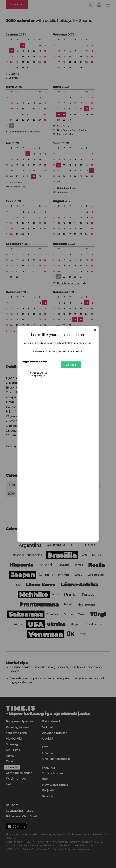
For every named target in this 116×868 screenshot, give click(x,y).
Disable (71, 365)
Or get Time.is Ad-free (35, 362)
